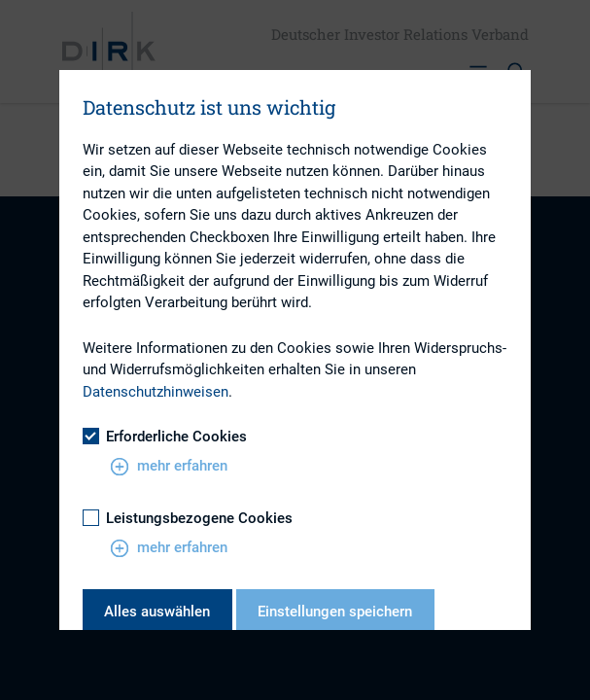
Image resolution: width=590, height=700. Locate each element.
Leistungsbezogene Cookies (188, 518)
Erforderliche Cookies (165, 437)
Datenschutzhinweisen (156, 392)
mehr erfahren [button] (169, 467)
